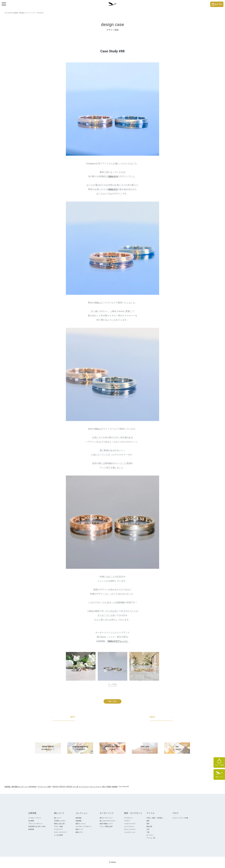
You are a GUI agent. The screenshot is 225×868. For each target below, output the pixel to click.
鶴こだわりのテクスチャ (108, 821)
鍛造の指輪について (106, 824)
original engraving (80, 748)
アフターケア (58, 829)
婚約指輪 (78, 818)
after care (145, 748)
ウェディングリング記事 (180, 818)
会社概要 (31, 821)
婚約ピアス (79, 832)
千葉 (148, 832)
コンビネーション (130, 832)
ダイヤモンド (128, 818)
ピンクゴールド (129, 826)
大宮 (148, 829)
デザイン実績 (58, 826)
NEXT (64, 717)
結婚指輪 (78, 821)
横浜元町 (149, 826)
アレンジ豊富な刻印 (106, 826)
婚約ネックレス (81, 824)
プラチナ (127, 821)
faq (177, 748)
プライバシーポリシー (35, 824)
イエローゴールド (130, 824)
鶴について (58, 818)
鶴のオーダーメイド (106, 818)
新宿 (148, 824)
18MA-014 (112, 176)
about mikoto (48, 748)
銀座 (148, 821)
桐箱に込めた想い (60, 824)
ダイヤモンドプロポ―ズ (83, 826)
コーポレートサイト (35, 818)
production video (113, 748)
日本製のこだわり (60, 821)
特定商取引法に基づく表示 (37, 826)
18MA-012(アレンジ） (118, 641)
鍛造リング (79, 829)
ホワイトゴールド (130, 829)
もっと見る (113, 684)
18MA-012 (112, 189)
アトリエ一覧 (151, 838)
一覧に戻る (112, 701)
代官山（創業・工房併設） (155, 818)
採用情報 (31, 829)
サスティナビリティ (61, 832)
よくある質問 (58, 835)
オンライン (150, 835)
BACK (161, 717)
